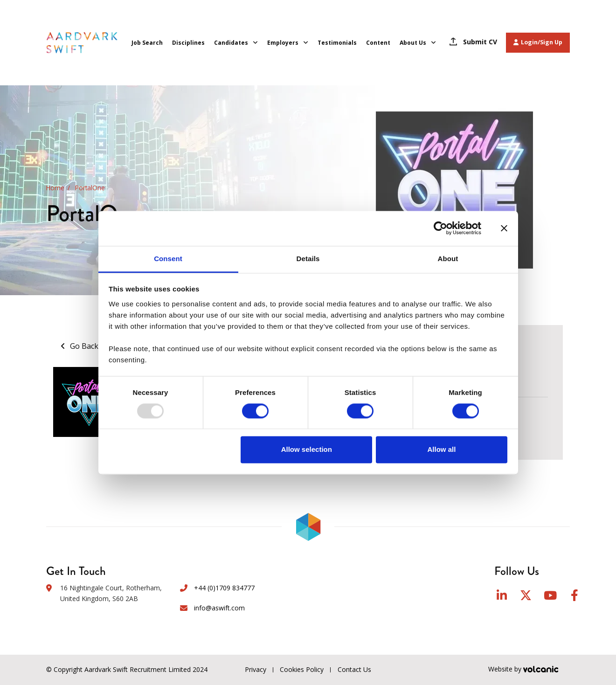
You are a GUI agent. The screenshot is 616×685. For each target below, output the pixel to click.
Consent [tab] (168, 259)
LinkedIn (502, 595)
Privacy (256, 669)
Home (55, 188)
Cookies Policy (302, 669)
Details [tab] (308, 259)
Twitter (526, 595)
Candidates (231, 43)
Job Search (147, 43)
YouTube (550, 595)
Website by (529, 670)
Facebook (574, 595)
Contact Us (355, 669)
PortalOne (90, 188)
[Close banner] (504, 228)
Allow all (442, 450)
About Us (413, 43)
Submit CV (480, 42)
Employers (283, 43)
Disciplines (188, 43)
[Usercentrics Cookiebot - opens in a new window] (440, 228)
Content (378, 43)
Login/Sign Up (538, 42)
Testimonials (337, 43)
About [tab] (448, 259)
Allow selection (307, 450)
